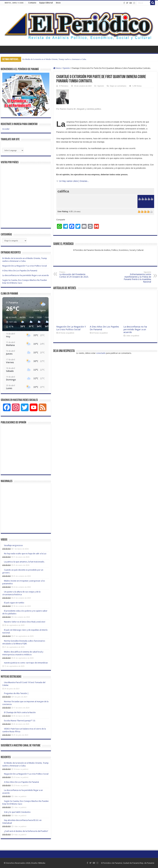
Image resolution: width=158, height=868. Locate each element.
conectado (101, 353)
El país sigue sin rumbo (14, 603)
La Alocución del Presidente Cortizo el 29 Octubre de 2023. (75, 275)
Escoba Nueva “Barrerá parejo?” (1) (20, 721)
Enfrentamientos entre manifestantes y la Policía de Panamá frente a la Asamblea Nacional (135, 277)
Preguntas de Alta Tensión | (16, 693)
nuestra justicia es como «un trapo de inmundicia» (26, 663)
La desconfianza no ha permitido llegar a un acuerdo (135, 329)
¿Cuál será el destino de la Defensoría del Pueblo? (26, 831)
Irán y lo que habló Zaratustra (17, 812)
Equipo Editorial (46, 3)
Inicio (58, 3)
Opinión (66, 68)
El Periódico (64, 86)
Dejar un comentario (118, 86)
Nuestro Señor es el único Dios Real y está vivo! (25, 622)
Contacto (32, 3)
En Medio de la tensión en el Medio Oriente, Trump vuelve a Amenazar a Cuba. (54, 59)
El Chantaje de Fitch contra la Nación (20, 712)
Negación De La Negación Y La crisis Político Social (71, 328)
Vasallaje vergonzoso (13, 545)
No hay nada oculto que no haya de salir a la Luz (25, 554)
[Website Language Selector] (13, 150)
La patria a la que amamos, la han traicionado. (24, 562)
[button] (10, 322)
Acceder (6, 129)
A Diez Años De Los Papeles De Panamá (20, 271)
